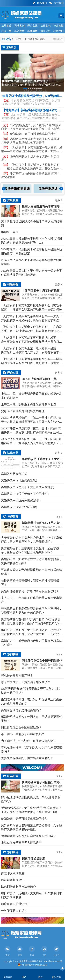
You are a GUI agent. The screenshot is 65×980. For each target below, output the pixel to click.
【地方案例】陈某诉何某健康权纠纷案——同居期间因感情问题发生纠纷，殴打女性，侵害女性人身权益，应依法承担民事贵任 (31, 361)
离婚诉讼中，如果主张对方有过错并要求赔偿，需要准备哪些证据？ (31, 561)
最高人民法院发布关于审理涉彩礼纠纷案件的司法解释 (31, 262)
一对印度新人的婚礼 (14, 911)
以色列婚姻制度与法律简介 (18, 887)
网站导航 (56, 977)
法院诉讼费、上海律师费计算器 (30, 39)
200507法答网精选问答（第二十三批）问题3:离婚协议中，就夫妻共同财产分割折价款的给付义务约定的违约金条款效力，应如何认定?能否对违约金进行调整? (31, 431)
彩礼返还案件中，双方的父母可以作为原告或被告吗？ (31, 749)
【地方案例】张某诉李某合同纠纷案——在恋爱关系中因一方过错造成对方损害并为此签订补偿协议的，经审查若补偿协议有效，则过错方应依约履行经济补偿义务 (31, 329)
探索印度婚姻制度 (13, 873)
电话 (24, 977)
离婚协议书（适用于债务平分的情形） (26, 494)
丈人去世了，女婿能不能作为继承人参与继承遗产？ (31, 600)
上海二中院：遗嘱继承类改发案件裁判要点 (29, 405)
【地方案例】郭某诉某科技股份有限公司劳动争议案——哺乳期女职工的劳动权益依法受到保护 (31, 308)
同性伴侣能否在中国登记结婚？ (21, 728)
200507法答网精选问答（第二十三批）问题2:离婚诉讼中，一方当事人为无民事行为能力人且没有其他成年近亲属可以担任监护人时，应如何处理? (31, 441)
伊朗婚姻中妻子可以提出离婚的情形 (29, 134)
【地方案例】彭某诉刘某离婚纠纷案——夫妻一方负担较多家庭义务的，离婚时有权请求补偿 (31, 318)
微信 (40, 977)
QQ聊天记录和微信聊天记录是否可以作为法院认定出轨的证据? (31, 691)
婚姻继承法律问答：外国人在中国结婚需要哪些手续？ (31, 719)
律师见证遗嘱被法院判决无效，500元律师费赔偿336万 (31, 799)
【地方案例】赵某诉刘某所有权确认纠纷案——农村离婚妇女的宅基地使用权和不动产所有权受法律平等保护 (31, 340)
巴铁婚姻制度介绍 (13, 880)
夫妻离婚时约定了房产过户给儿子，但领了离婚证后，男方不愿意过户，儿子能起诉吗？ (31, 540)
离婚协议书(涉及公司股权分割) (21, 501)
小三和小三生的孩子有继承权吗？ (23, 734)
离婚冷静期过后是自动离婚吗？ (21, 710)
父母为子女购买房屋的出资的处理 (23, 411)
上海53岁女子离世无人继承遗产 (21, 843)
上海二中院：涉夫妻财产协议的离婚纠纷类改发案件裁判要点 (31, 396)
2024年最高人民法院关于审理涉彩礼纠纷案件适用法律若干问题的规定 (31, 251)
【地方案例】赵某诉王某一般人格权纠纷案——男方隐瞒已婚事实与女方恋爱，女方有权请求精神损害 (32, 150)
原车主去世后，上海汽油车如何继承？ (26, 682)
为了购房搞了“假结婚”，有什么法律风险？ (28, 741)
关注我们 (56, 3)
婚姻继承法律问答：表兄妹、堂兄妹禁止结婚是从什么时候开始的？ (31, 702)
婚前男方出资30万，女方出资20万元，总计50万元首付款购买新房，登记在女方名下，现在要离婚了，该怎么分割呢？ (31, 632)
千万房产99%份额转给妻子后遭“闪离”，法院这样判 (31, 175)
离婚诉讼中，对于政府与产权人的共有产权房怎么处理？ (31, 643)
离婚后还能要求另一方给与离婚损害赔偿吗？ (30, 591)
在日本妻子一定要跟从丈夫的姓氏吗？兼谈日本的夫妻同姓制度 (31, 895)
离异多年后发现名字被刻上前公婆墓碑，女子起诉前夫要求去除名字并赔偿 (32, 141)
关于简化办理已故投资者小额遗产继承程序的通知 (31, 223)
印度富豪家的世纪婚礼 (16, 904)
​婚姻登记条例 (10, 232)
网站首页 (8, 977)
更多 (58, 200)
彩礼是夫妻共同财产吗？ (17, 676)
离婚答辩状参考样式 (14, 474)
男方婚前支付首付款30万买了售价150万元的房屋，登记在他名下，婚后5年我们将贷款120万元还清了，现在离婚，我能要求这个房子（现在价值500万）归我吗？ (31, 622)
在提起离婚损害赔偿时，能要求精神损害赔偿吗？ (30, 583)
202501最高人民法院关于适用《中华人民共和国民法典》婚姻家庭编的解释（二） (31, 241)
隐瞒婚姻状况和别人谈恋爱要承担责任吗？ (30, 158)
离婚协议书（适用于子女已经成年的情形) (28, 487)
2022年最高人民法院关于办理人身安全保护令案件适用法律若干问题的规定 (31, 273)
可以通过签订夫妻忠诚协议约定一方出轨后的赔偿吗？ (31, 572)
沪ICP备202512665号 (53, 961)
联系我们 (40, 3)
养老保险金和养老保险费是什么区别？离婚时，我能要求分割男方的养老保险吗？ (31, 611)
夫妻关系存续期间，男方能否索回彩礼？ (27, 758)
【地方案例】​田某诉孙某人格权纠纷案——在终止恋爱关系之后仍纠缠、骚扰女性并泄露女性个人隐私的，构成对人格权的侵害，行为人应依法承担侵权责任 (31, 167)
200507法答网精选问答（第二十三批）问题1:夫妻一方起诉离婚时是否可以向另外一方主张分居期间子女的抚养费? (31, 420)
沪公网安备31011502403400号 (34, 965)
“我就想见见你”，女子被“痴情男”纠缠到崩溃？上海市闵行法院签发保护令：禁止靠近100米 (32, 127)
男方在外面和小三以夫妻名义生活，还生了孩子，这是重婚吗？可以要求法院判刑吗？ (30, 550)
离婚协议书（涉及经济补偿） (20, 507)
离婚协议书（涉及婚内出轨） (20, 481)
